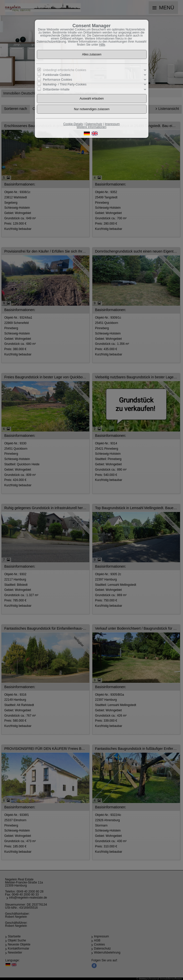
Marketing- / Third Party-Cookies (65, 84)
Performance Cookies (57, 80)
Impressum (112, 124)
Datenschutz (94, 124)
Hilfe (102, 45)
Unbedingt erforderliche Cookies (64, 70)
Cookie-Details (73, 124)
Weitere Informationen (92, 127)
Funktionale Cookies (57, 75)
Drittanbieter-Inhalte (56, 89)
